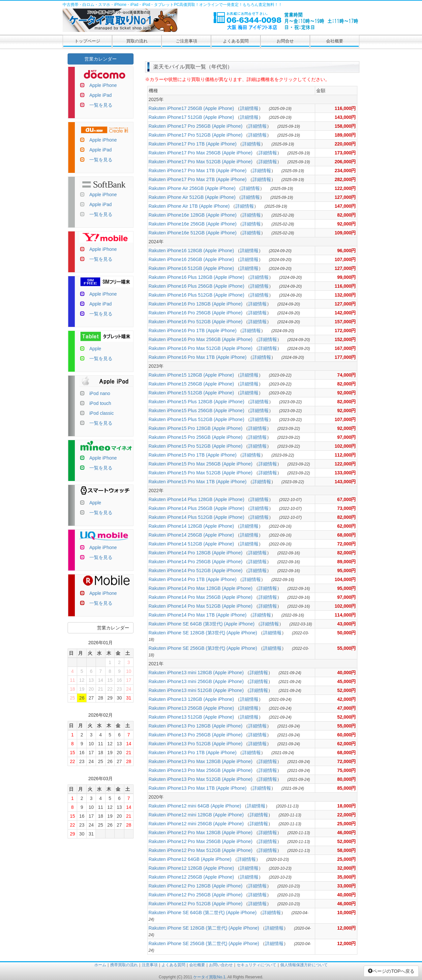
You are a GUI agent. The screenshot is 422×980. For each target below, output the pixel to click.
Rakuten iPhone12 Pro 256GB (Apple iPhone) (196, 895)
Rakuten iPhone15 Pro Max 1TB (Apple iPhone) (198, 482)
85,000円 (347, 788)
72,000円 (347, 544)
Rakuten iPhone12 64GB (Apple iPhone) (190, 859)
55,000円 (347, 648)
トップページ (87, 41)
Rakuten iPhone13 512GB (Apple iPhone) (191, 717)
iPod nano (100, 393)
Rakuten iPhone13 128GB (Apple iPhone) (191, 699)
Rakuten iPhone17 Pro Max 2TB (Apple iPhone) (198, 179)
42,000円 (347, 699)
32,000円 (347, 868)
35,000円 (347, 877)
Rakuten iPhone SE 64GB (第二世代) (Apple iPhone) (203, 913)
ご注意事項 (186, 41)
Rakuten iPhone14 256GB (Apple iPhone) (191, 535)
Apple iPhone (103, 85)
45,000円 (347, 681)
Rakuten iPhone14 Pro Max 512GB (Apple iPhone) (201, 606)
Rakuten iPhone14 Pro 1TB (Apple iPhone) (193, 579)
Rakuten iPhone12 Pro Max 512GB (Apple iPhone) (201, 850)
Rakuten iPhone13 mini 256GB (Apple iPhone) (196, 681)
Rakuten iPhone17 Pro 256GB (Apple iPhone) (196, 126)
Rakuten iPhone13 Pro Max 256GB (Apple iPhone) (201, 770)
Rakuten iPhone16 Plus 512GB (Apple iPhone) (196, 295)
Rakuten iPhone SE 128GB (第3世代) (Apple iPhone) (203, 633)
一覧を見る (101, 105)
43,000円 (347, 624)
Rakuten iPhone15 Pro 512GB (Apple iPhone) (196, 446)
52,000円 (347, 690)
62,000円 (347, 526)
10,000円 (347, 913)
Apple (95, 349)
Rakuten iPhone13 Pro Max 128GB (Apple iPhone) (201, 761)
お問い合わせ (221, 965)
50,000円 (347, 633)
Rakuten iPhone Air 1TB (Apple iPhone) (189, 206)
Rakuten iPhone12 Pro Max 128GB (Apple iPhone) (201, 833)
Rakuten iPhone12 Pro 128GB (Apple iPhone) (196, 886)
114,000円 (345, 615)
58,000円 (347, 850)
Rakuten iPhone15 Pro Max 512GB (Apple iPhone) (201, 473)
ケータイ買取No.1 (209, 977)
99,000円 (347, 277)
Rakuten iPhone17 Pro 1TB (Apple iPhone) (193, 144)
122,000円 (345, 188)
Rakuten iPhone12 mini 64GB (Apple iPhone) (195, 806)
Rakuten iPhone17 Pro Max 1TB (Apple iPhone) (198, 171)
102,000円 (345, 446)
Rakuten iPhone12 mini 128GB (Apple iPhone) (196, 815)
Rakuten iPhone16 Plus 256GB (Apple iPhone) (196, 286)
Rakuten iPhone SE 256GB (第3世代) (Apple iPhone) (203, 648)
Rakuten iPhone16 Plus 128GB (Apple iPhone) (196, 277)
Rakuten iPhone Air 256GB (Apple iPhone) (192, 188)
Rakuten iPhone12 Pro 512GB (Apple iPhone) (196, 904)
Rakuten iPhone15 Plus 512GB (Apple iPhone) (196, 419)
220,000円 (345, 144)
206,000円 (345, 162)
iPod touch (100, 403)
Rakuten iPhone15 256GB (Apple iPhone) (191, 384)
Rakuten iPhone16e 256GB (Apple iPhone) (193, 224)
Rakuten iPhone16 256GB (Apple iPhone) (191, 259)
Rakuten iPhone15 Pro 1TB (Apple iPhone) (193, 455)
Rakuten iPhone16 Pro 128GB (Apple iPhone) (196, 304)
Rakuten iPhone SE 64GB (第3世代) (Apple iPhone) (202, 624)
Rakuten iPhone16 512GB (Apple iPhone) (191, 268)
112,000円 (345, 455)
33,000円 (347, 886)
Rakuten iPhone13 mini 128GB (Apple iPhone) (196, 673)
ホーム (100, 965)
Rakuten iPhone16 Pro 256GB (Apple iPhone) (196, 313)
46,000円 (347, 833)
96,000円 (347, 251)
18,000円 (347, 806)
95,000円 (347, 570)
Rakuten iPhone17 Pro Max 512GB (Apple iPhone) (201, 162)
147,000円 (345, 206)
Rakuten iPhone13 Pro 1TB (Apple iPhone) (193, 753)
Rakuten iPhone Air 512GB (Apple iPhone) (192, 197)
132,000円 (345, 295)
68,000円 (347, 535)
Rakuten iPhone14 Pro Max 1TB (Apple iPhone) (198, 615)
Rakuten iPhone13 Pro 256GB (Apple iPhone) (196, 735)
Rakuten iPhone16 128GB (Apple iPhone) (191, 251)
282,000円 (345, 179)
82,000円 (347, 215)
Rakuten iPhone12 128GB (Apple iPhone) (191, 868)
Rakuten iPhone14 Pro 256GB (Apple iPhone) (196, 562)
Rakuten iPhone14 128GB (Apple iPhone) (191, 526)
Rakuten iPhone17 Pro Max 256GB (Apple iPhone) (201, 153)
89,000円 (347, 562)
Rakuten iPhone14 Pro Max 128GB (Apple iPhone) (201, 588)
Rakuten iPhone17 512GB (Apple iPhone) (191, 117)
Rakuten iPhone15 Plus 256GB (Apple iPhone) (196, 411)
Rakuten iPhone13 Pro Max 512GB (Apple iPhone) (201, 779)
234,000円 (345, 171)
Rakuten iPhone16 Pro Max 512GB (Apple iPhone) (201, 348)
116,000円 (345, 108)
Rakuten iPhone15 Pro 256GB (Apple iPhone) (196, 437)
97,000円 (347, 437)
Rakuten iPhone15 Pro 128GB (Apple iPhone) (196, 428)
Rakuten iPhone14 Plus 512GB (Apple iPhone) (196, 517)
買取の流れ (137, 41)
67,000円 (347, 499)
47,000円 (347, 708)
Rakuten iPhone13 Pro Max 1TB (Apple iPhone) (198, 788)
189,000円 (345, 135)
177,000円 (345, 357)
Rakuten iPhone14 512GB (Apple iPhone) (191, 544)
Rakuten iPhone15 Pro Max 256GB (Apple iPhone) (201, 464)
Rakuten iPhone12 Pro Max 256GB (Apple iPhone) (201, 841)
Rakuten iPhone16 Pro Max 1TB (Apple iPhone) (198, 357)
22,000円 (347, 815)
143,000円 (345, 117)
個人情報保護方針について (304, 965)
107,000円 (345, 259)
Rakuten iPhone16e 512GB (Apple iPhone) (193, 233)
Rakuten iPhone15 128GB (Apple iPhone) (191, 375)
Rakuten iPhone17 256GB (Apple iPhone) (191, 108)
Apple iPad (101, 95)
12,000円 (347, 928)
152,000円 (345, 339)
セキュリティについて (256, 965)
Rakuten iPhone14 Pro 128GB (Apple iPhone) (196, 553)
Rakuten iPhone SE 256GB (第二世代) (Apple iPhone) (204, 943)
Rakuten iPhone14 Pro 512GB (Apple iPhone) (196, 570)
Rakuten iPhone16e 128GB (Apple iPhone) (193, 215)
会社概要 (335, 41)
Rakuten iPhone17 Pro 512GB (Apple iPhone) (196, 135)
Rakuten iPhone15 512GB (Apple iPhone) (191, 393)
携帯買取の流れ (124, 965)
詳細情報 (249, 108)
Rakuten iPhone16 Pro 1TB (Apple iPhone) (193, 331)
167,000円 (345, 348)
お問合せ (285, 41)
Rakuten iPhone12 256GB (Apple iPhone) (191, 877)
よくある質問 (236, 41)
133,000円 (345, 473)
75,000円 (347, 770)
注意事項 (150, 965)
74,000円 (347, 375)
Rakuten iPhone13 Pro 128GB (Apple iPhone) (196, 726)
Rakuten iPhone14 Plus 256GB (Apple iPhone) (196, 508)
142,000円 (345, 313)
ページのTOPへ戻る (391, 971)
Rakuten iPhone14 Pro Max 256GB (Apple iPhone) (201, 597)
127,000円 (345, 197)
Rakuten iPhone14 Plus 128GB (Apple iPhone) (196, 499)
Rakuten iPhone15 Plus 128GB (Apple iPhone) (196, 402)
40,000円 (347, 673)
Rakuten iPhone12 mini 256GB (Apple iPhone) (196, 824)
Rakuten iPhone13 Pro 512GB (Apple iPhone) (196, 744)
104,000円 (345, 579)
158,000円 (345, 126)
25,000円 (347, 824)
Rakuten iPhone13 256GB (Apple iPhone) (191, 708)
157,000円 (345, 322)
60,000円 (347, 735)
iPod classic (102, 413)
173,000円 (345, 153)
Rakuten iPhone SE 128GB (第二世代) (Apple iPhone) (204, 928)
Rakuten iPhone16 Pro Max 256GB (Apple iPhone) (201, 339)
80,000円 (347, 779)
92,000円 (347, 224)
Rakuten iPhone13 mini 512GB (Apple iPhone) (196, 690)
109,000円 (345, 233)
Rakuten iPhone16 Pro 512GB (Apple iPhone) (196, 322)
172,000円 (345, 331)
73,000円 (347, 508)
